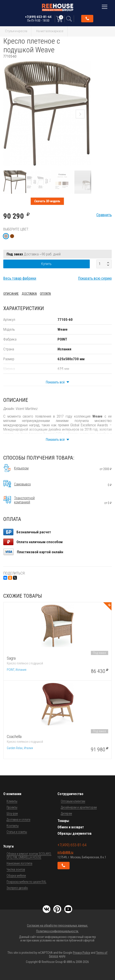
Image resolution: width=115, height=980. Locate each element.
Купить (46, 264)
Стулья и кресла (16, 31)
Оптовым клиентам (73, 801)
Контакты (13, 826)
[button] (87, 62)
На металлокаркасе (50, 31)
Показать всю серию (95, 278)
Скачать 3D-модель (47, 201)
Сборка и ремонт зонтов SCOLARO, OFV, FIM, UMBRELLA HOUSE (29, 855)
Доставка (29, 294)
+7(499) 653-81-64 (38, 19)
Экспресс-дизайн (17, 888)
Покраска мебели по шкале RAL (26, 882)
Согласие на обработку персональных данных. (57, 926)
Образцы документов (75, 833)
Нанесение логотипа (19, 863)
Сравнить (104, 215)
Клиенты (12, 801)
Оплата (45, 294)
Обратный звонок (87, 19)
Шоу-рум (12, 813)
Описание (11, 294)
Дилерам (66, 813)
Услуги (8, 846)
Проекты (12, 807)
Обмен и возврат (71, 827)
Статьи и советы (17, 832)
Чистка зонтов (16, 869)
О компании (12, 794)
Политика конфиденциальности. (57, 931)
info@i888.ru (65, 852)
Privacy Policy (82, 953)
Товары (63, 821)
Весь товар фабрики (20, 278)
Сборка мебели (16, 876)
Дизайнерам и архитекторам (79, 807)
